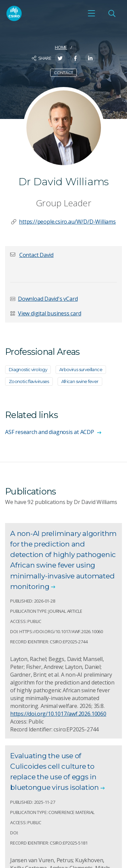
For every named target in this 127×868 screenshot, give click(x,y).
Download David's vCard (48, 299)
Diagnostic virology (28, 369)
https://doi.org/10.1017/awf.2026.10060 (58, 714)
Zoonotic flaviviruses (29, 381)
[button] (36, 255)
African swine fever (80, 381)
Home (61, 47)
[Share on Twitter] (60, 58)
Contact (63, 73)
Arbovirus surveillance (81, 369)
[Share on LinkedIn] (90, 58)
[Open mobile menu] (91, 13)
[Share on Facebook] (75, 58)
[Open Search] (112, 13)
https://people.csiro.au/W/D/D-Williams (67, 222)
